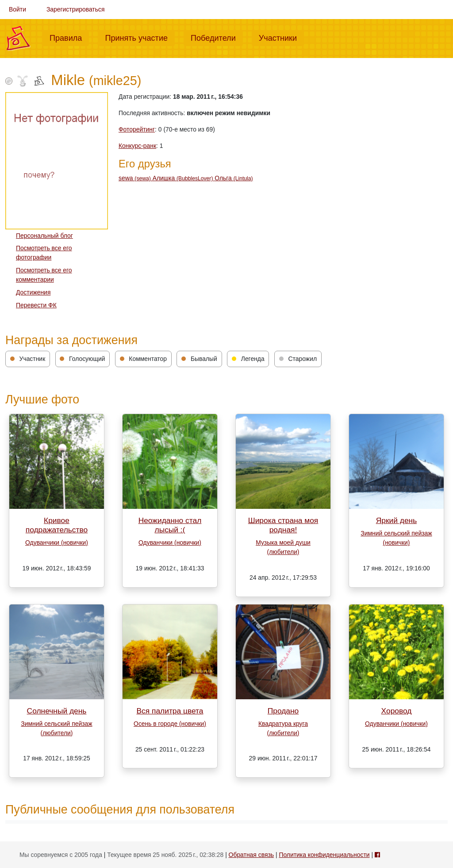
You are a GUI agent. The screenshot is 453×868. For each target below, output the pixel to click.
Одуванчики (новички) (57, 542)
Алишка (184, 178)
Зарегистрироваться (76, 9)
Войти (17, 9)
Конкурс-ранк (137, 146)
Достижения (33, 292)
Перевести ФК (36, 305)
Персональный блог (44, 236)
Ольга (234, 178)
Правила (69, 37)
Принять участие (140, 37)
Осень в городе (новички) (170, 724)
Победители (217, 37)
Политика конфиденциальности (324, 855)
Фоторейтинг (137, 129)
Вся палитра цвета (170, 711)
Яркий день (397, 520)
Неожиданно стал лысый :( (170, 525)
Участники (281, 37)
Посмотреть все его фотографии (44, 253)
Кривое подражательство (57, 525)
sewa (136, 178)
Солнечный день (57, 711)
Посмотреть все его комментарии (44, 275)
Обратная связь (251, 855)
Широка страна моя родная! (283, 525)
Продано (283, 711)
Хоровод (397, 711)
